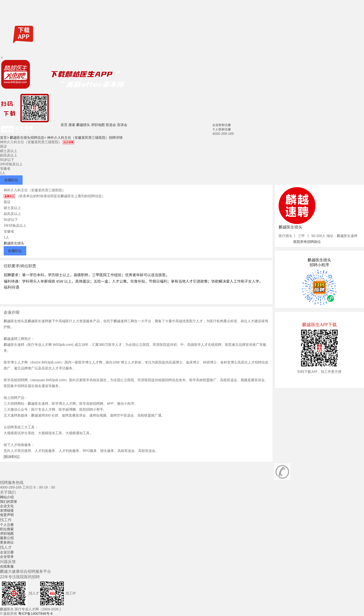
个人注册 (7, 525)
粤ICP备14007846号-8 (35, 614)
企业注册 (7, 552)
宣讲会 (122, 125)
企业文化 (7, 506)
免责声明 (7, 515)
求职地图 (98, 125)
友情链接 (7, 510)
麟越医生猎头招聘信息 (28, 138)
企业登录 (7, 557)
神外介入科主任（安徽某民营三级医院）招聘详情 (85, 138)
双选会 (111, 125)
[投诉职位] (12, 457)
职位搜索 (7, 529)
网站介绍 (7, 497)
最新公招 (7, 538)
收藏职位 (11, 180)
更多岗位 (7, 542)
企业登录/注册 (222, 125)
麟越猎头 (83, 125)
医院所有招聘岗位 (307, 242)
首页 (64, 125)
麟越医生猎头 (14, 243)
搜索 (72, 125)
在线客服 (7, 566)
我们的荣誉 (9, 502)
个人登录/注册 (222, 129)
